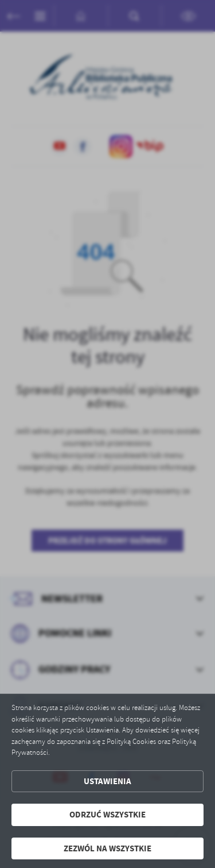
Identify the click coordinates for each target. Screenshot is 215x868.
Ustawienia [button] (107, 781)
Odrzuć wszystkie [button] (107, 815)
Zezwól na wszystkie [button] (107, 848)
